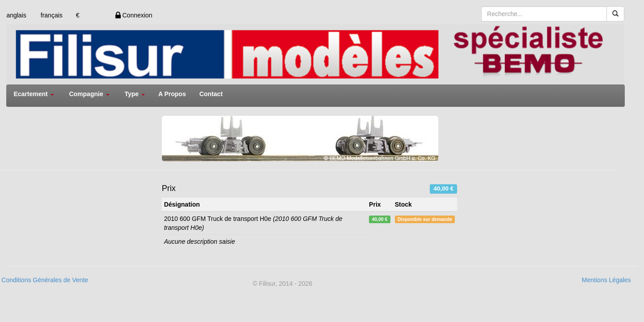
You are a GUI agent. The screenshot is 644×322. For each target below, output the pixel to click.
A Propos (172, 94)
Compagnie (89, 94)
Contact (211, 94)
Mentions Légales (606, 280)
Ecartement (34, 94)
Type (135, 94)
